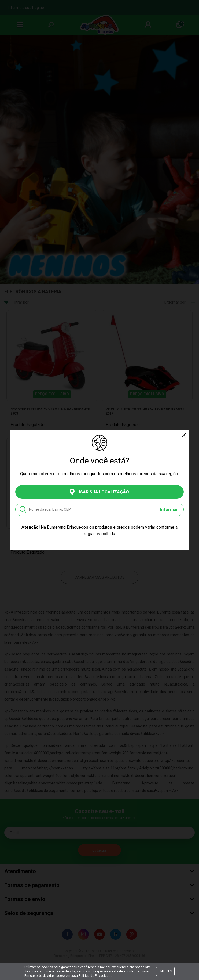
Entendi (165, 971)
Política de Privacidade (95, 976)
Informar (169, 509)
